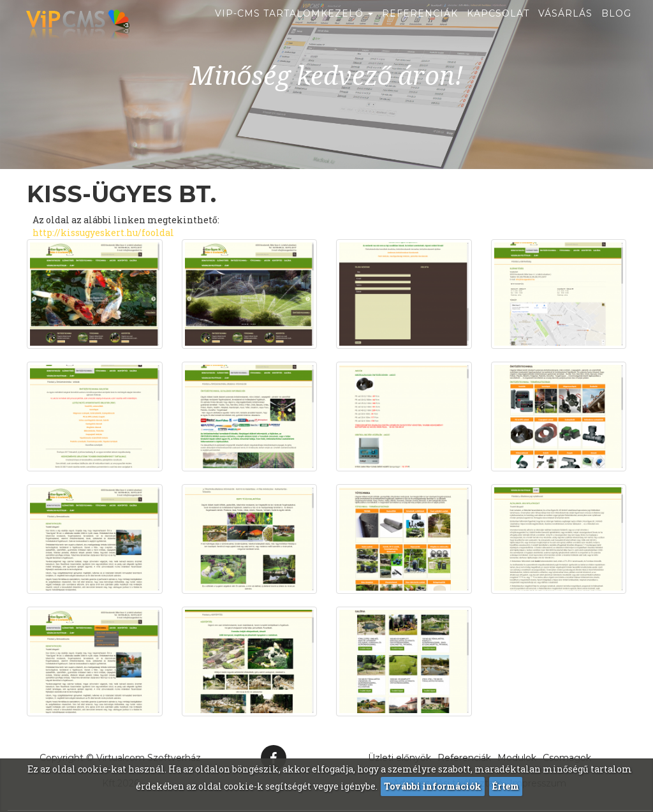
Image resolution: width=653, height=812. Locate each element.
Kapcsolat (498, 29)
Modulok (517, 758)
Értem (506, 786)
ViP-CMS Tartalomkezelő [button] (294, 29)
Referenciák (420, 29)
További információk (433, 786)
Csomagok (567, 758)
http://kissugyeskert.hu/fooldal (103, 233)
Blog (616, 29)
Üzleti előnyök (400, 758)
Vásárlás (565, 29)
